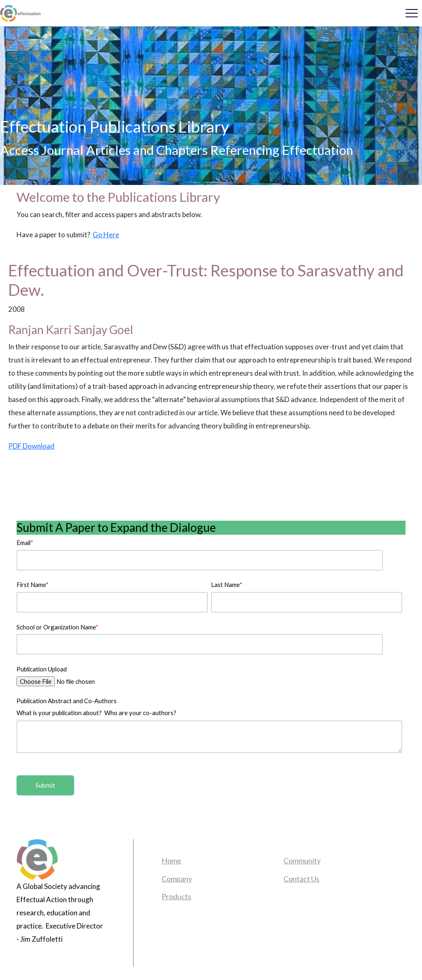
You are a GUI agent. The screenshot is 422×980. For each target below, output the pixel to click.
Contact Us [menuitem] (301, 879)
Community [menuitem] (302, 861)
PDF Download (31, 446)
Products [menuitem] (176, 896)
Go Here (106, 235)
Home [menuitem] (171, 861)
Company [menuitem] (177, 879)
